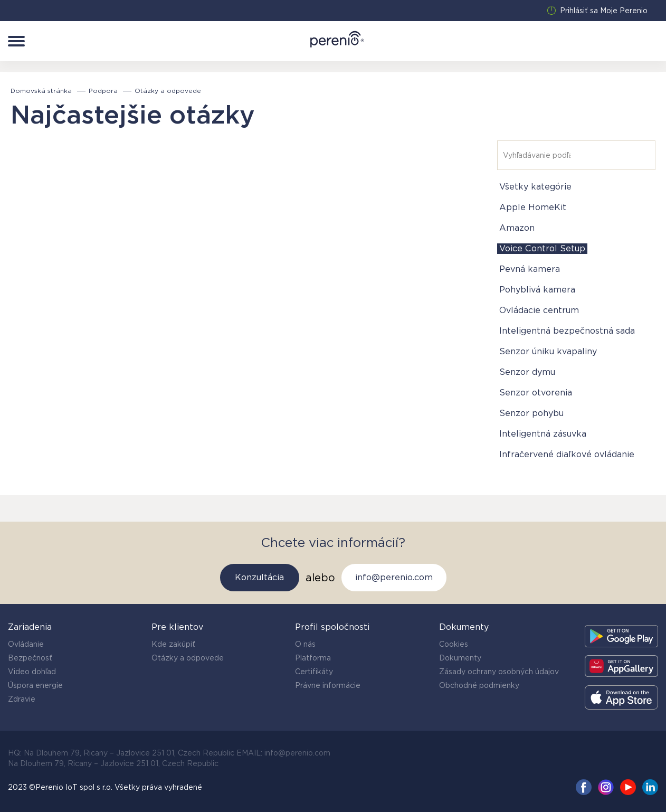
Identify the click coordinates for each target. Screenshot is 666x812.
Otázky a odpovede (188, 658)
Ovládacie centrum (539, 310)
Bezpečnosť (30, 658)
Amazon (517, 228)
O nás (305, 644)
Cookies (454, 644)
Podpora (103, 91)
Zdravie (22, 699)
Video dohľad (32, 672)
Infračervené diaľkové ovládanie (567, 454)
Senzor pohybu (531, 413)
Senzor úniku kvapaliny (548, 351)
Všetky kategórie (535, 187)
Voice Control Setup (542, 248)
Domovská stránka (41, 91)
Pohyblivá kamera (537, 290)
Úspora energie (35, 685)
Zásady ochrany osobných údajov (499, 672)
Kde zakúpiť (173, 644)
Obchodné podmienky (479, 685)
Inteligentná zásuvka (543, 434)
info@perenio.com (394, 577)
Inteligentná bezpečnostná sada (567, 331)
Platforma (313, 658)
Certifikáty (314, 672)
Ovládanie (26, 644)
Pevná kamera (530, 269)
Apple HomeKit (533, 207)
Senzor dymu (527, 372)
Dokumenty (460, 658)
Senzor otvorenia (536, 393)
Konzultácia (259, 577)
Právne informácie (328, 685)
